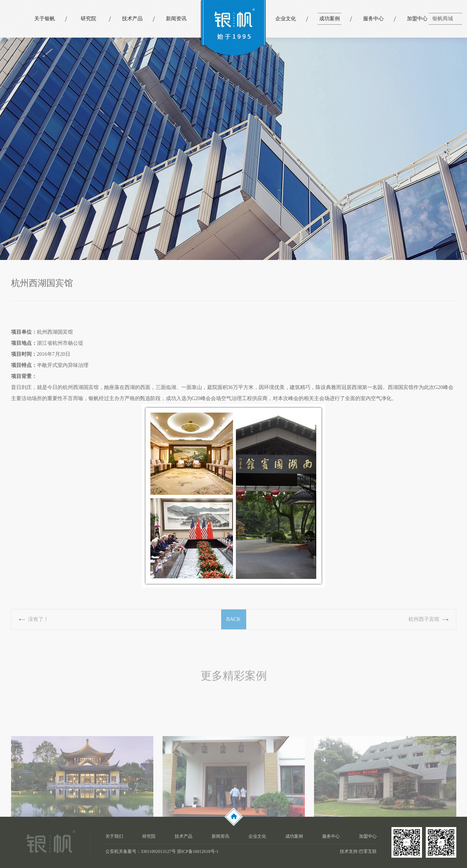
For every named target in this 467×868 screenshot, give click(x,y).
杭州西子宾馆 (424, 625)
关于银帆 (45, 19)
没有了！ (38, 625)
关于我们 (114, 836)
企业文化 (286, 19)
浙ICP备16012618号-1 (198, 851)
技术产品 (132, 19)
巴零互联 (368, 851)
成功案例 (330, 19)
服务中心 (373, 19)
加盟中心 (417, 19)
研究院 (88, 19)
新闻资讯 (176, 19)
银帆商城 (443, 19)
